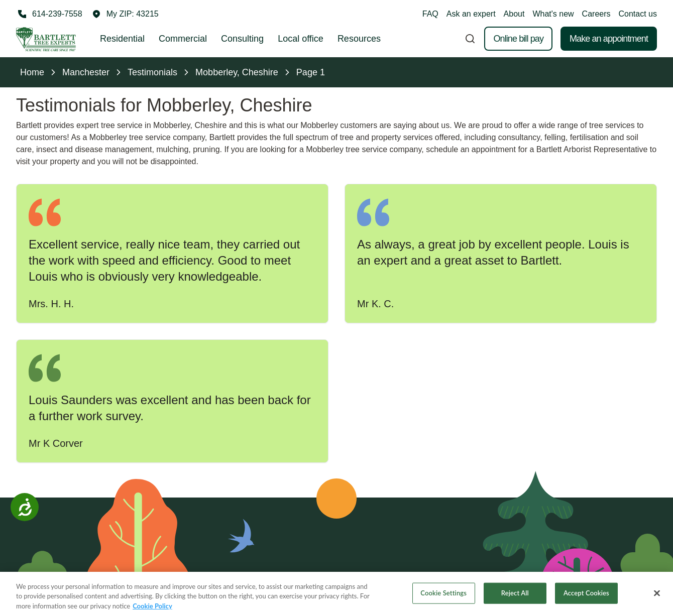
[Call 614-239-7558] (49, 14)
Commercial (183, 39)
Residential (122, 39)
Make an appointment (609, 39)
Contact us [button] (638, 14)
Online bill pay (518, 39)
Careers (596, 14)
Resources (359, 39)
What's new (553, 14)
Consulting (242, 39)
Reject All (515, 597)
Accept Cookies (586, 597)
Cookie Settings (443, 597)
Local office (301, 39)
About (514, 14)
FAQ (430, 14)
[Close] (657, 597)
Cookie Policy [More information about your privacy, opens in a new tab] (152, 610)
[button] (126, 14)
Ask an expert (471, 14)
